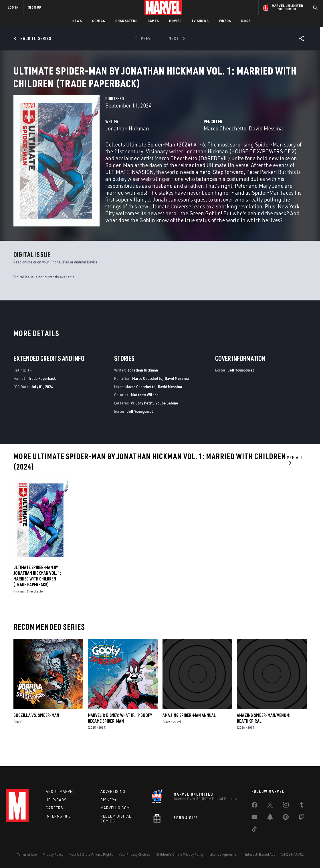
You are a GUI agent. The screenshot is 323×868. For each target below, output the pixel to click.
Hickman (19, 608)
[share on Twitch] (302, 818)
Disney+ (109, 800)
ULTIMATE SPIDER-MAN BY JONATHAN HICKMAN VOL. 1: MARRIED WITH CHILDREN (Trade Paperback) (37, 593)
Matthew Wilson (145, 411)
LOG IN (13, 7)
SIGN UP (35, 7)
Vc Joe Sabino (167, 420)
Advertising (113, 791)
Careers (55, 808)
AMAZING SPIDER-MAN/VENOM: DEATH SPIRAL (264, 734)
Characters (126, 21)
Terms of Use (27, 854)
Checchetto (35, 608)
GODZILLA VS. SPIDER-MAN (36, 732)
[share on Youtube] (254, 818)
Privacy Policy (53, 854)
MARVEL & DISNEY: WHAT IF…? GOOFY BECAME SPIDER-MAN (120, 734)
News (77, 21)
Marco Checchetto (225, 148)
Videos (225, 21)
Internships (58, 816)
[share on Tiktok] (254, 830)
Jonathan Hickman (127, 148)
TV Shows (200, 21)
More (246, 21)
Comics (99, 21)
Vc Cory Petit (142, 420)
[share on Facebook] (254, 806)
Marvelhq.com (115, 808)
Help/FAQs (56, 800)
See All (295, 477)
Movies (175, 21)
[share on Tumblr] (302, 806)
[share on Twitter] (270, 806)
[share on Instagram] (286, 806)
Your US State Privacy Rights (91, 854)
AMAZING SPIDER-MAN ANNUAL (189, 732)
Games (153, 21)
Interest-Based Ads (260, 854)
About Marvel (60, 791)
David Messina (266, 148)
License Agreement (224, 854)
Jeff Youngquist (140, 428)
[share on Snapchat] (270, 818)
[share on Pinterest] (286, 818)
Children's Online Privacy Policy (180, 854)
